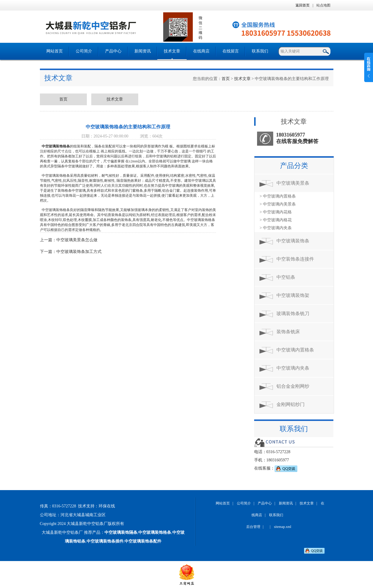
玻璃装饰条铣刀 (293, 313)
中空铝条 (286, 277)
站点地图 (323, 5)
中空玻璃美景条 (293, 183)
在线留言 (231, 51)
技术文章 (172, 51)
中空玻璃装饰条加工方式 (79, 252)
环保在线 (107, 506)
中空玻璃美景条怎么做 (77, 240)
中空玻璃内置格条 (295, 350)
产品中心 (113, 51)
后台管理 (253, 527)
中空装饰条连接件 (295, 259)
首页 (226, 79)
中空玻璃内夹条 (293, 368)
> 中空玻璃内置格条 (278, 196)
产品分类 (294, 166)
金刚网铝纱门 (291, 404)
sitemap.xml (282, 527)
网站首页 (55, 51)
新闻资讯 (143, 51)
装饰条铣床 (288, 332)
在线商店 (201, 51)
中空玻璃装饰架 (293, 295)
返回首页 (303, 5)
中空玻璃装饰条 (293, 241)
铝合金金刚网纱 (293, 386)
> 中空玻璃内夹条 (276, 228)
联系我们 (260, 51)
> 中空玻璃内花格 (276, 212)
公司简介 (84, 51)
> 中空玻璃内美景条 (278, 204)
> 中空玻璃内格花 (276, 220)
